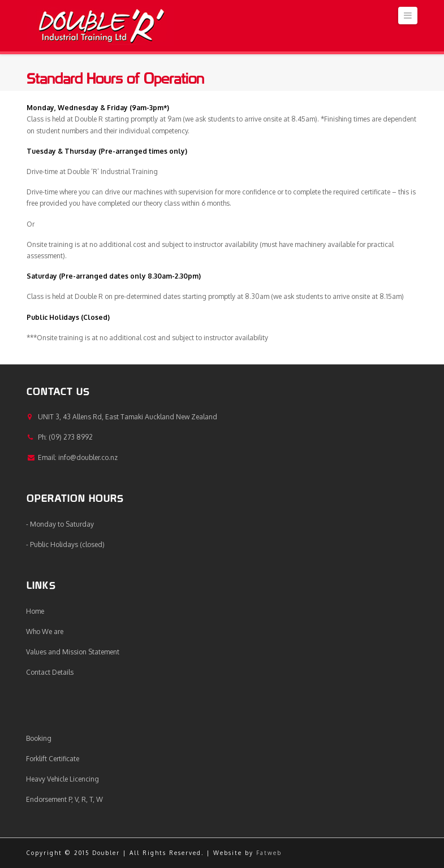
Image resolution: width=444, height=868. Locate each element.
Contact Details (50, 672)
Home (35, 611)
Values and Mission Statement (73, 652)
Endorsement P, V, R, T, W (64, 799)
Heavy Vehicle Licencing (62, 779)
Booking (39, 738)
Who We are (45, 632)
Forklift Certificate (53, 759)
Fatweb (269, 853)
